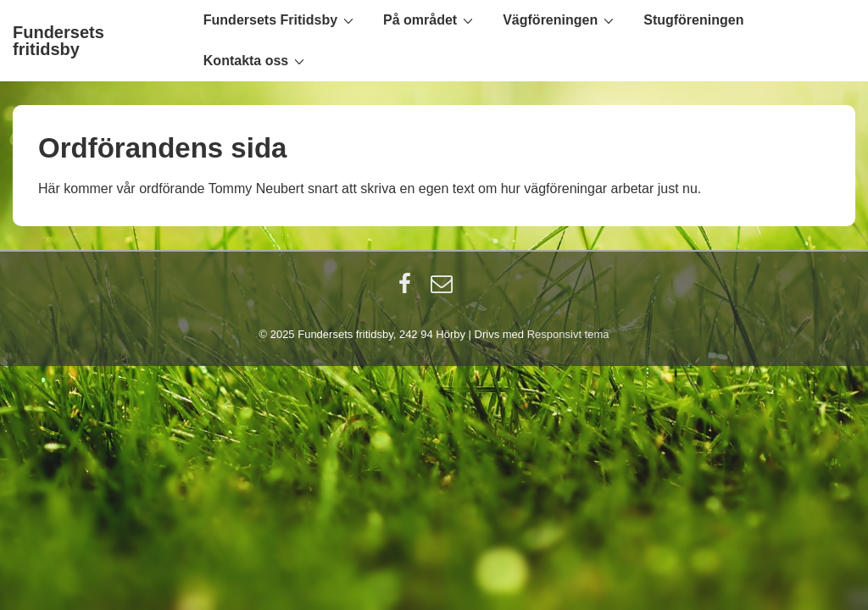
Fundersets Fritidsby (281, 19)
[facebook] (409, 289)
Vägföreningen (560, 19)
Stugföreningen (693, 20)
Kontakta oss (256, 60)
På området (430, 19)
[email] (444, 289)
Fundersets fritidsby (58, 41)
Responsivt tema (568, 334)
